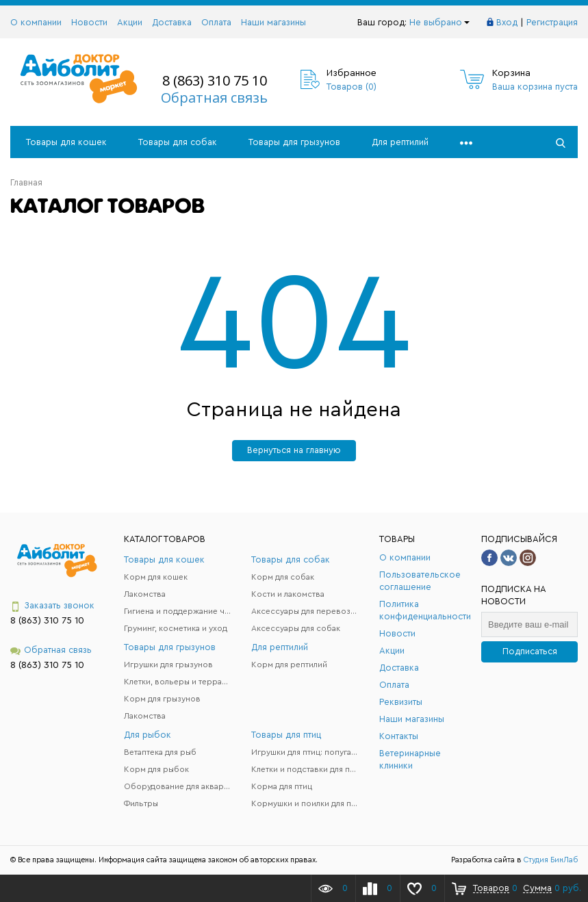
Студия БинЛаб (551, 860)
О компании (36, 22)
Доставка (172, 22)
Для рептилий (400, 142)
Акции (130, 22)
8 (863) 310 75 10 (215, 80)
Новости (89, 22)
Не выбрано (439, 22)
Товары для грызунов (294, 142)
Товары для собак (178, 142)
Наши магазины (273, 22)
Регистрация (552, 22)
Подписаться (530, 651)
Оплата (216, 22)
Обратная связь (214, 98)
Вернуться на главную (294, 450)
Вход (507, 22)
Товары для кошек (66, 142)
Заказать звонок (52, 606)
